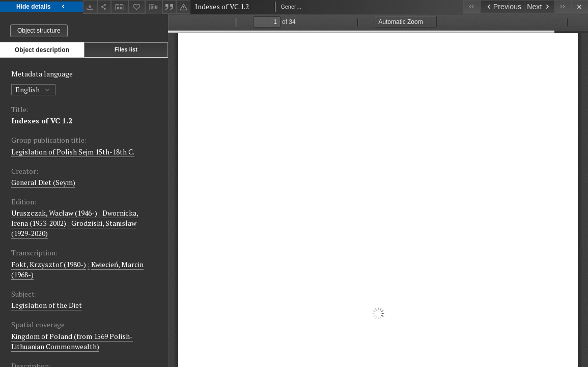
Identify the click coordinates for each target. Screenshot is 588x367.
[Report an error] (183, 7)
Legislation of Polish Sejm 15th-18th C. (73, 152)
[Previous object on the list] (502, 7)
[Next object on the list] (539, 7)
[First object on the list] (472, 7)
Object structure (39, 31)
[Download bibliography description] (154, 7)
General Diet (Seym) (43, 182)
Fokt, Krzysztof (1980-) (49, 264)
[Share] (104, 7)
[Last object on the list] (563, 7)
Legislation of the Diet (47, 305)
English (33, 89)
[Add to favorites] (137, 7)
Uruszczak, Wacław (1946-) (54, 213)
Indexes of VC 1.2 (42, 121)
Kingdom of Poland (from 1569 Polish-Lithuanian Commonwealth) (72, 341)
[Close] (580, 7)
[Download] (90, 7)
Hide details (41, 7)
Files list (126, 49)
